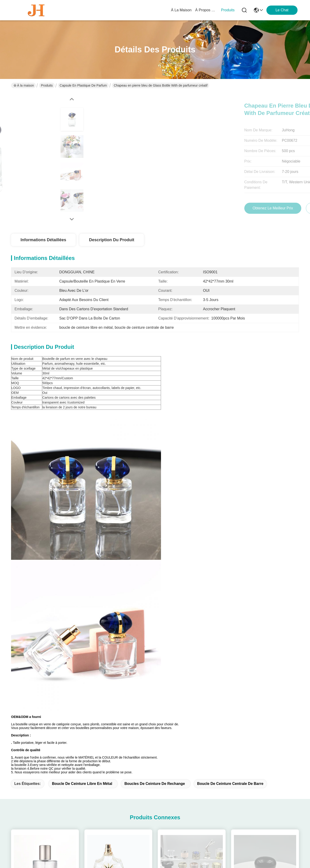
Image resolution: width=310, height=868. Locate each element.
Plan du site (60, 855)
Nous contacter (102, 802)
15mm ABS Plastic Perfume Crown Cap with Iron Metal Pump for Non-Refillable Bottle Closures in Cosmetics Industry (265, 711)
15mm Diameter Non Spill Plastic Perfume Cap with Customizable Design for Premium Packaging (118, 711)
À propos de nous (206, 10)
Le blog (96, 793)
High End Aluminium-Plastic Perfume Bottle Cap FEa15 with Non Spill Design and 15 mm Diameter (192, 711)
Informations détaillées (43, 240)
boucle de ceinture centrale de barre (230, 482)
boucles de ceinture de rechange (155, 482)
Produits (47, 85)
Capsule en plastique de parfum (83, 85)
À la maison (181, 10)
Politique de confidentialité (30, 855)
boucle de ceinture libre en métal (82, 482)
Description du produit (112, 240)
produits (228, 10)
